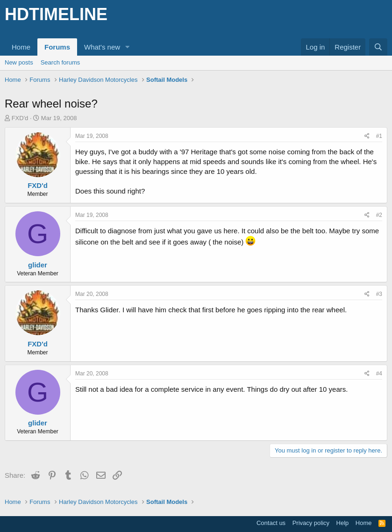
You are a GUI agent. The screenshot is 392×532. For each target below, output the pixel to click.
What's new (102, 47)
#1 (379, 136)
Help (343, 523)
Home (21, 47)
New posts (19, 62)
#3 (379, 294)
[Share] (367, 136)
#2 (379, 215)
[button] (128, 47)
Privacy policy (311, 523)
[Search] (378, 47)
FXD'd (20, 118)
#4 (379, 374)
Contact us (271, 523)
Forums (57, 47)
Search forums (61, 62)
